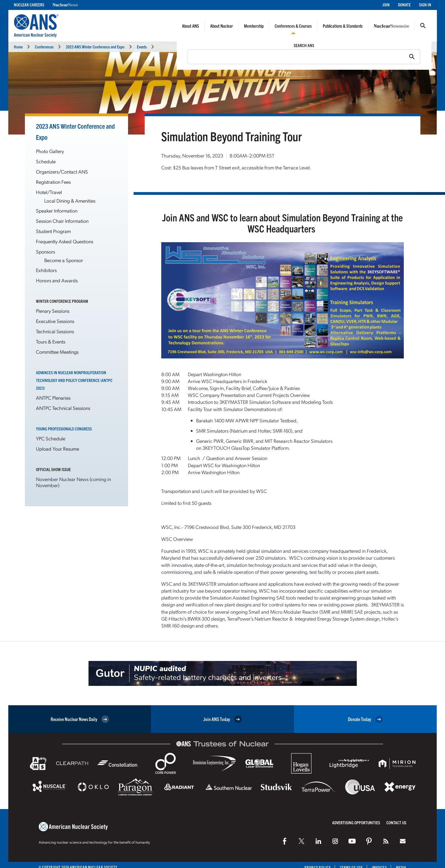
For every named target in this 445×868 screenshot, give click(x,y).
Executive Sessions (55, 321)
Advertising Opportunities (356, 822)
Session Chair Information (62, 221)
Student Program (53, 231)
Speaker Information (57, 210)
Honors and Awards (57, 280)
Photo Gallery (50, 151)
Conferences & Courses (293, 26)
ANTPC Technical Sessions (63, 408)
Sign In (425, 5)
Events (142, 47)
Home (18, 47)
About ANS (191, 26)
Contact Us (396, 822)
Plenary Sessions (53, 311)
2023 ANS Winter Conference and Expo (95, 47)
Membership (254, 26)
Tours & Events (51, 341)
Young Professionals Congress (64, 429)
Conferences (44, 47)
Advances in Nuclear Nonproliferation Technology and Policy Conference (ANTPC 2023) (74, 380)
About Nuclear (222, 26)
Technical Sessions (55, 331)
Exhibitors (46, 270)
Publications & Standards (343, 26)
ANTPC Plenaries (53, 398)
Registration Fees (53, 182)
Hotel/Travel (49, 192)
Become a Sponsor (64, 260)
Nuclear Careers (29, 5)
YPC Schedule (51, 438)
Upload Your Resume (58, 449)
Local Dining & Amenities (70, 201)
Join (386, 5)
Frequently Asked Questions (65, 241)
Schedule (46, 161)
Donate (404, 5)
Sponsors (45, 251)
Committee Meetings (57, 352)
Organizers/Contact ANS (62, 171)
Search (423, 26)
